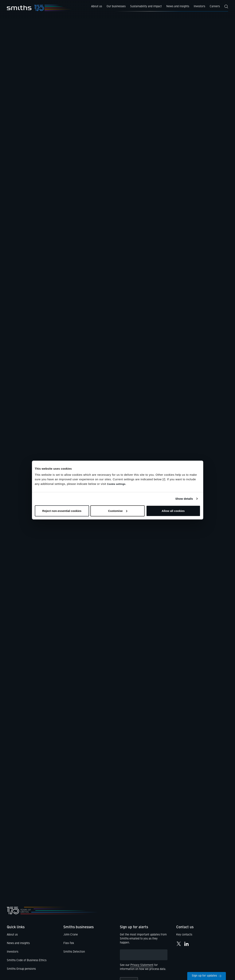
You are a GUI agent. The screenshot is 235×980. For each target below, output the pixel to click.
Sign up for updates (207, 976)
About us (12, 935)
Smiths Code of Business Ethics (27, 960)
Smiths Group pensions (21, 969)
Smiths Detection (74, 952)
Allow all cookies (173, 511)
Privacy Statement (142, 965)
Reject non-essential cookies (62, 511)
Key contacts (184, 935)
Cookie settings (116, 484)
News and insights (18, 943)
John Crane (71, 935)
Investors (13, 952)
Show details (184, 499)
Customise (118, 511)
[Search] (226, 7)
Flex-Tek (69, 943)
